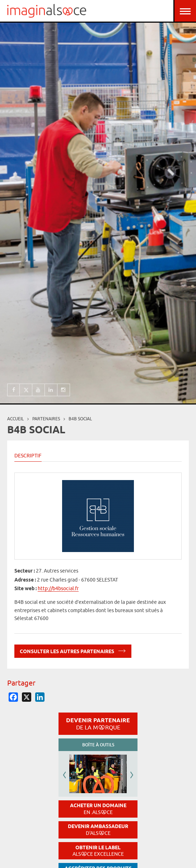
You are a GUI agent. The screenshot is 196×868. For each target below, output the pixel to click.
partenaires (46, 419)
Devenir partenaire (98, 724)
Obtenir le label (98, 851)
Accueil (15, 419)
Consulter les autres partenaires (73, 650)
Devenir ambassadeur (98, 830)
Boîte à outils (98, 745)
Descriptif (28, 456)
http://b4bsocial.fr (58, 588)
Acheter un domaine (98, 809)
